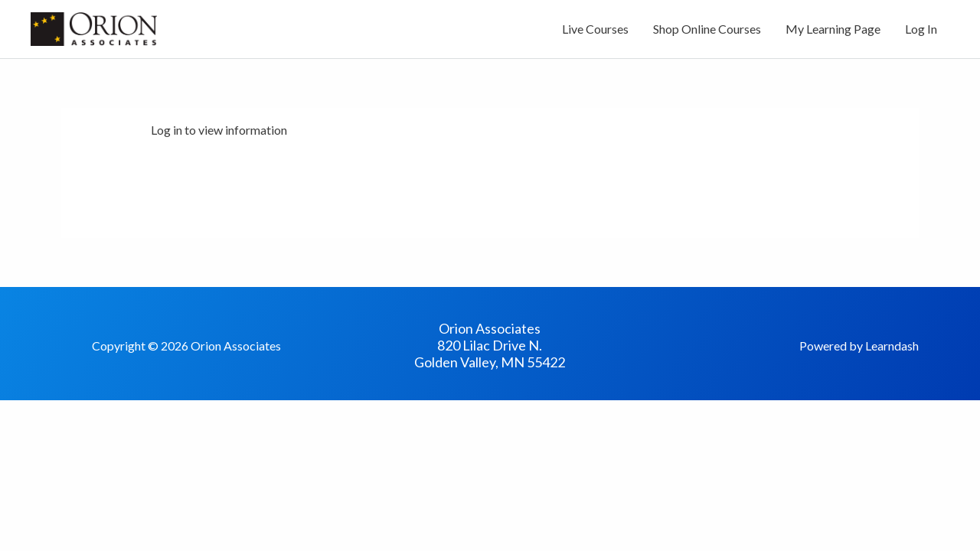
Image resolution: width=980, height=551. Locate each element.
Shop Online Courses (707, 29)
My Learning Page (833, 29)
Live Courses (595, 29)
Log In (921, 29)
